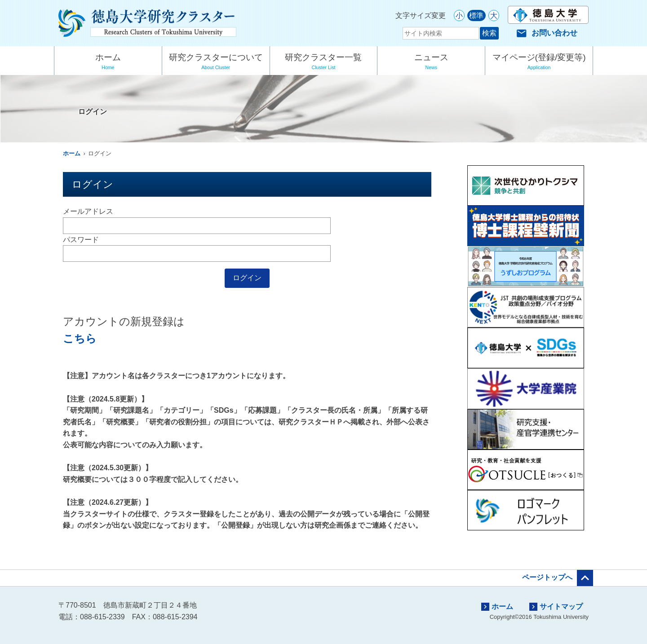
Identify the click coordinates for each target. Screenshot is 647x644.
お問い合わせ (547, 33)
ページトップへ (558, 578)
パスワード (81, 240)
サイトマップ (556, 607)
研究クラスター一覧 (324, 62)
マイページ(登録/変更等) (539, 62)
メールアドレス (88, 211)
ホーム (108, 62)
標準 (476, 15)
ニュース (431, 62)
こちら (80, 338)
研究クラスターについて (216, 62)
